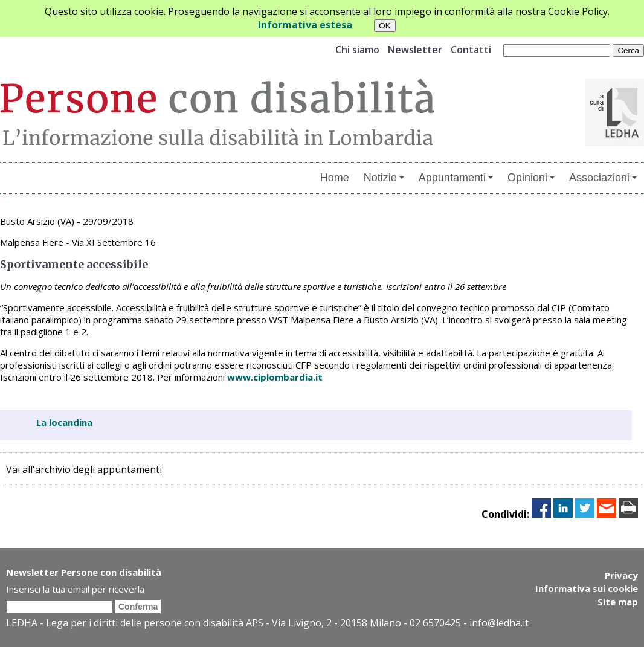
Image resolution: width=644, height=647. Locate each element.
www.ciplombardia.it (275, 377)
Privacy (621, 575)
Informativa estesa (305, 25)
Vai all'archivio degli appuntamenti (84, 469)
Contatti (471, 50)
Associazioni (603, 178)
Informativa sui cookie (587, 588)
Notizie (384, 178)
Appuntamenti (456, 178)
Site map (618, 602)
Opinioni (531, 178)
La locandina (64, 422)
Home (335, 178)
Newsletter (415, 50)
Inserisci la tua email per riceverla (75, 589)
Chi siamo (357, 50)
